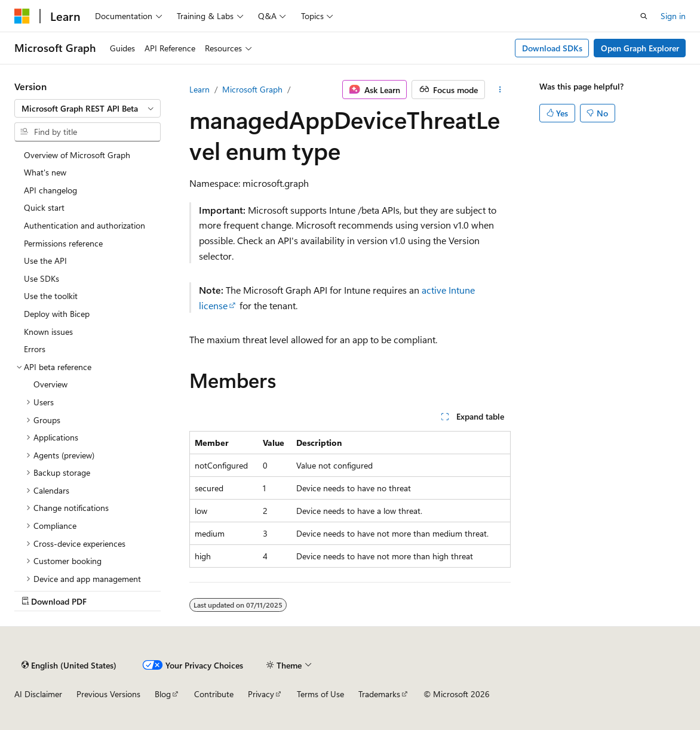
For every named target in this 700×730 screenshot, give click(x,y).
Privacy (261, 694)
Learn (199, 89)
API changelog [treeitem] (50, 190)
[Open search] (644, 16)
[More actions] (500, 90)
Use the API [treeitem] (45, 261)
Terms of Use (320, 694)
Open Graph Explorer (640, 48)
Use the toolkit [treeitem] (51, 296)
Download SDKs (552, 48)
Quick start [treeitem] (44, 207)
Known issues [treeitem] (48, 332)
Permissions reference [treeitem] (63, 243)
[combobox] (87, 109)
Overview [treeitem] (50, 384)
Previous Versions (108, 694)
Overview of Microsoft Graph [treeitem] (77, 155)
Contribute (214, 694)
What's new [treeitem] (45, 172)
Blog (163, 694)
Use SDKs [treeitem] (42, 278)
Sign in (673, 16)
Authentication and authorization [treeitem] (85, 225)
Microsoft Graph (252, 89)
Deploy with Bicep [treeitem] (57, 314)
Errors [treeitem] (35, 349)
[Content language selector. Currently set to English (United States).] (69, 665)
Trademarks (379, 694)
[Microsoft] (22, 16)
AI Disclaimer (38, 694)
